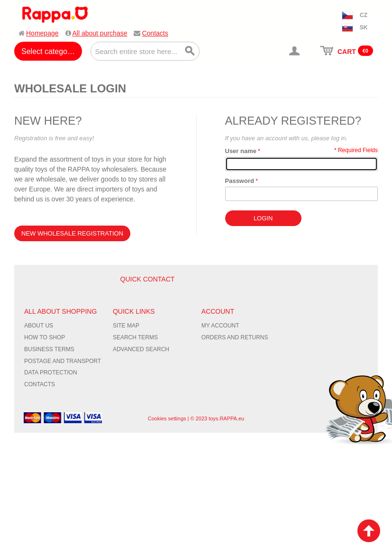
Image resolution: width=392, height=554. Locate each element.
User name (241, 151)
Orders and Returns (235, 337)
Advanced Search (141, 349)
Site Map (126, 326)
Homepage (42, 33)
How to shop (45, 337)
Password (240, 181)
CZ (364, 15)
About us (39, 326)
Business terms (49, 349)
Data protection (51, 372)
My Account (220, 326)
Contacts (155, 33)
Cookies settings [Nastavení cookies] (167, 418)
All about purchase (100, 33)
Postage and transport (63, 361)
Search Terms (135, 337)
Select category (47, 51)
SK (364, 27)
